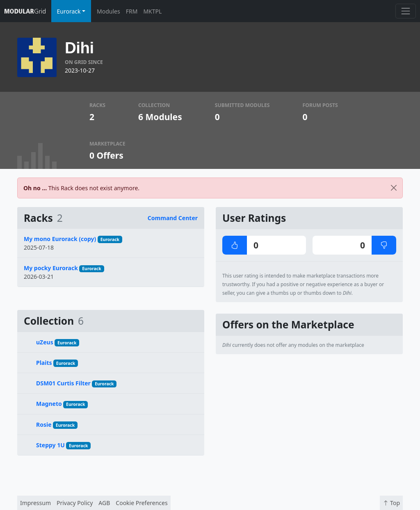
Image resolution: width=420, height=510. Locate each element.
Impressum (35, 503)
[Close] (394, 188)
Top (391, 503)
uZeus (45, 342)
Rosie (44, 425)
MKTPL (152, 11)
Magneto (49, 404)
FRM (132, 11)
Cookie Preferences (142, 503)
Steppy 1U (50, 445)
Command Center (173, 218)
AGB (104, 503)
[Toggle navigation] (405, 11)
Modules (108, 11)
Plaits (44, 363)
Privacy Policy (75, 503)
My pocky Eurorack (51, 268)
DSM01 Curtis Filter (63, 383)
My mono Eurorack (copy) (60, 239)
